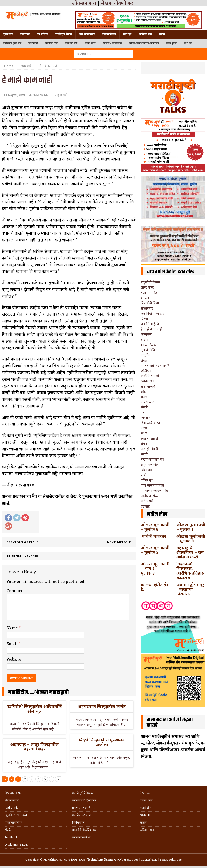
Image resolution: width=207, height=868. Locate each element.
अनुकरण (146, 334)
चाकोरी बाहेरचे (150, 324)
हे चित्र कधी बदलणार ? (155, 365)
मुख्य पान (8, 34)
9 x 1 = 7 (147, 402)
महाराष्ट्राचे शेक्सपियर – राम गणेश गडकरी (190, 552)
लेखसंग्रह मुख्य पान (12, 43)
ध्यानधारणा (148, 381)
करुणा (145, 428)
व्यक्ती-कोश (146, 800)
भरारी (144, 454)
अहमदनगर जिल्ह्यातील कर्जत (102, 706)
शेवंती (144, 407)
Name (13, 628)
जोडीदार (146, 371)
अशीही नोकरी (149, 449)
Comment (16, 591)
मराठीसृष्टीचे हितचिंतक (84, 800)
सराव (144, 397)
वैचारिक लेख (52, 43)
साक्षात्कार (147, 308)
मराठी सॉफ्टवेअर (81, 837)
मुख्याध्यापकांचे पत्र (152, 459)
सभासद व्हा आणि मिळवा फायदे (170, 723)
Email (13, 644)
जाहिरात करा (145, 34)
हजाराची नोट (149, 293)
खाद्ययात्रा (145, 815)
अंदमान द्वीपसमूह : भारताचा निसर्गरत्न (191, 589)
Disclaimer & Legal (17, 845)
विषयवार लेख (71, 43)
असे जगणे (147, 501)
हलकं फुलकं (171, 43)
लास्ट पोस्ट (147, 287)
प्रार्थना (145, 475)
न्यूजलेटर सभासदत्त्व (16, 815)
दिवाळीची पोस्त (150, 423)
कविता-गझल (147, 830)
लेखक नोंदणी (109, 34)
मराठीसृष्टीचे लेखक (83, 793)
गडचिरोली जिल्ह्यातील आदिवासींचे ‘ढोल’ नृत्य (34, 709)
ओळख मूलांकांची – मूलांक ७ (155, 527)
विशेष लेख (33, 43)
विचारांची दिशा (150, 303)
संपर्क (162, 34)
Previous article (22, 542)
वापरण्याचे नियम (14, 823)
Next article (119, 542)
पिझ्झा (145, 319)
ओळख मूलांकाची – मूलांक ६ (191, 527)
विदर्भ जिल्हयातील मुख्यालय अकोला (102, 742)
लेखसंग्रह (25, 34)
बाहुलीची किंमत (150, 282)
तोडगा (145, 339)
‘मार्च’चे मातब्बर (153, 536)
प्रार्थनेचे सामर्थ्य (150, 376)
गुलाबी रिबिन (149, 350)
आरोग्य (143, 823)
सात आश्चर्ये (148, 386)
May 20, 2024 (17, 95)
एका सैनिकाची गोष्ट (152, 485)
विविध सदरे (90, 43)
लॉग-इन (127, 34)
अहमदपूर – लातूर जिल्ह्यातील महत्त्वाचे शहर (34, 747)
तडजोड (145, 506)
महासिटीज (145, 808)
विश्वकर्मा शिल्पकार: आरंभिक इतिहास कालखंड (190, 571)
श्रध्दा (144, 433)
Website (14, 659)
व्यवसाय (146, 418)
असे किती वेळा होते (153, 313)
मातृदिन (146, 355)
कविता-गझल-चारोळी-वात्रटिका (144, 43)
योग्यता (145, 298)
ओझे (144, 392)
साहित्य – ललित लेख (112, 43)
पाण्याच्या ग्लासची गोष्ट (154, 490)
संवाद (144, 444)
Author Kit (11, 808)
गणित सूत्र (147, 480)
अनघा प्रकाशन (41, 95)
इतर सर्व (188, 43)
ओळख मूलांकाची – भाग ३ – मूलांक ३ (155, 569)
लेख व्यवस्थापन (87, 34)
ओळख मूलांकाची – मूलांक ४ (155, 550)
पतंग (144, 412)
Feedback (11, 837)
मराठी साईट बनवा (82, 815)
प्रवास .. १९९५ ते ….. (84, 808)
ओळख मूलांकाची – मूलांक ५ (191, 538)
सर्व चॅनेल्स (42, 34)
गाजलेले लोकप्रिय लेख (84, 830)
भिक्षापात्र (146, 470)
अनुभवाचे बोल (150, 465)
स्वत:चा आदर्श (149, 439)
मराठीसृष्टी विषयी (63, 34)
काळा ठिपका (149, 345)
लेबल (144, 360)
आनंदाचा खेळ (149, 496)
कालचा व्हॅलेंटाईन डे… (155, 587)
